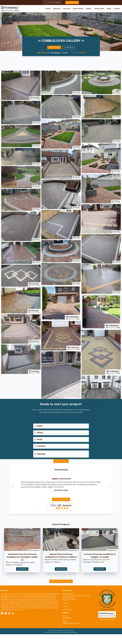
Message (40, 457)
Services (67, 9)
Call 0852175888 (53, 2)
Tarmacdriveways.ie (107, 619)
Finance (65, 606)
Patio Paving (78, 9)
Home (48, 9)
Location (39, 449)
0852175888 (67, 618)
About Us (57, 9)
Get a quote (72, 2)
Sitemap (71, 630)
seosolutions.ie (67, 609)
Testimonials (99, 9)
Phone (38, 435)
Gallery (88, 9)
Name (38, 428)
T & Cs (66, 630)
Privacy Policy (59, 630)
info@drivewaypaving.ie (71, 623)
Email (38, 442)
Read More (22, 569)
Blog (109, 9)
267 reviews (55, 53)
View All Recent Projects (61, 581)
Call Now (68, 47)
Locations (66, 603)
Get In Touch (61, 464)
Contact (117, 9)
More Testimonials (61, 499)
